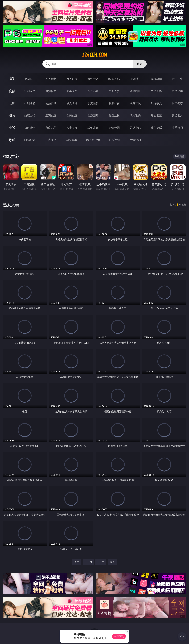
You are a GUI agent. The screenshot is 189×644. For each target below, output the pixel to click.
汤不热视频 (93, 140)
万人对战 (72, 79)
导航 (12, 140)
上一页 (88, 562)
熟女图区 (156, 115)
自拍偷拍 (51, 91)
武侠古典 (93, 128)
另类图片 (177, 115)
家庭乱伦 (51, 128)
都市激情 (30, 128)
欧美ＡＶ (72, 91)
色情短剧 (135, 140)
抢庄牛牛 (177, 79)
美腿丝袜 (114, 115)
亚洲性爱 (30, 103)
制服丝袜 (114, 103)
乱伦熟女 (156, 103)
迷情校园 (114, 128)
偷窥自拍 (30, 115)
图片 (12, 115)
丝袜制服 (135, 91)
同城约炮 (30, 140)
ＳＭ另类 (177, 91)
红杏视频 (114, 140)
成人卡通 (72, 103)
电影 (12, 103)
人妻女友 (72, 128)
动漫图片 (93, 115)
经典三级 (135, 103)
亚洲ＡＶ (30, 91)
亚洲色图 (51, 115)
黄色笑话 (156, 128)
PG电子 (30, 79)
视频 (12, 91)
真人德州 (51, 79)
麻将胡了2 (114, 79)
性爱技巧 (177, 128)
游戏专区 (93, 79)
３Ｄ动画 (93, 91)
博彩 (12, 79)
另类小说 (135, 128)
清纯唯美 (135, 115)
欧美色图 (72, 115)
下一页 (101, 562)
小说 (12, 127)
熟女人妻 (114, 91)
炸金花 (135, 79)
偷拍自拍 (51, 103)
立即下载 (119, 636)
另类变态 (177, 103)
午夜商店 (51, 140)
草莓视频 (72, 140)
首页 (77, 562)
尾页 (112, 562)
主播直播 (156, 91)
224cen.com (94, 55)
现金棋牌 (156, 79)
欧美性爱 (93, 103)
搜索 (140, 64)
